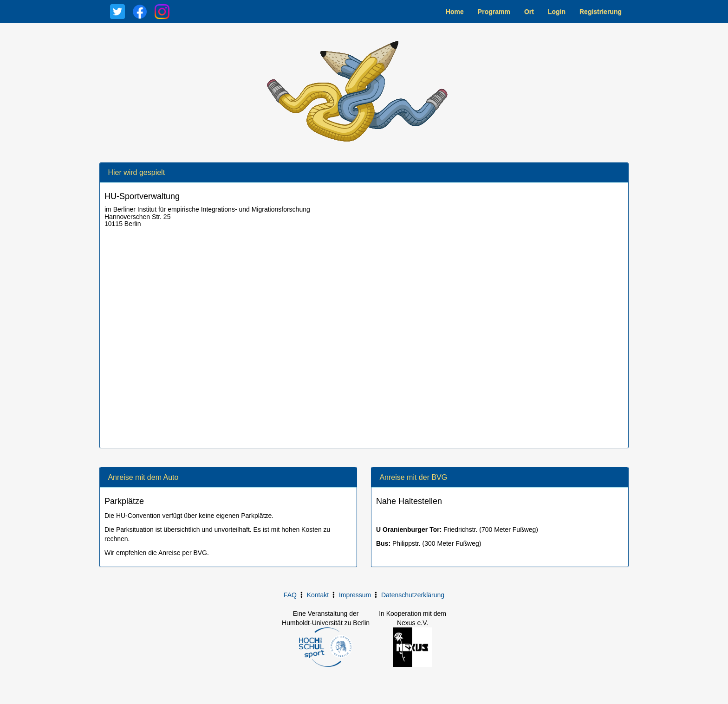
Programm (494, 12)
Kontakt (318, 595)
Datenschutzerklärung (413, 595)
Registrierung (601, 12)
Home (455, 12)
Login (557, 12)
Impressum (355, 595)
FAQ (290, 595)
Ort (529, 12)
